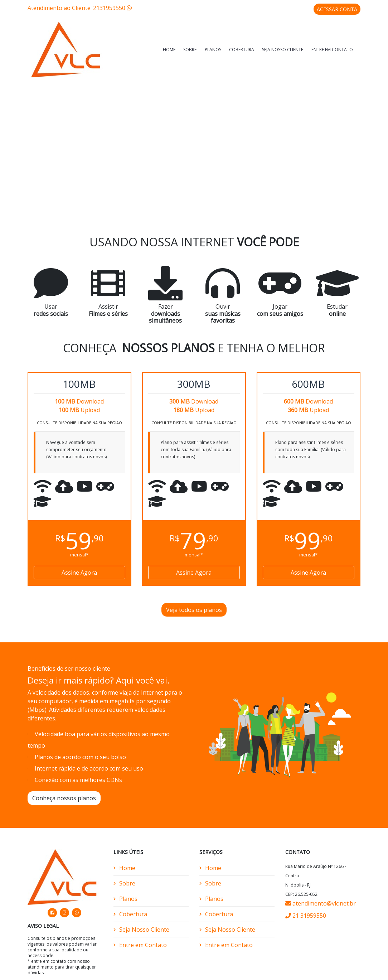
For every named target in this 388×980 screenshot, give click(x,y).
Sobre (190, 50)
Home (169, 50)
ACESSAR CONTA (337, 9)
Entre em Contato (332, 50)
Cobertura (242, 50)
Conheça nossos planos (64, 795)
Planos (213, 50)
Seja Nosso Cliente (283, 50)
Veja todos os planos (194, 607)
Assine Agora (79, 570)
